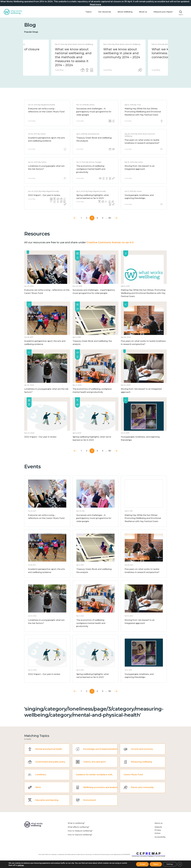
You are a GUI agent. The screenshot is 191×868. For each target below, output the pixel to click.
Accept (142, 864)
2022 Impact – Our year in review (44, 195)
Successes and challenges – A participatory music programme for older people (94, 112)
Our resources (105, 12)
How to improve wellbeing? (80, 835)
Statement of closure (44, 49)
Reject (155, 864)
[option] (47, 58)
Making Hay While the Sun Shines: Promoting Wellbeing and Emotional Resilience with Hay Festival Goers (143, 112)
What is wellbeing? (76, 823)
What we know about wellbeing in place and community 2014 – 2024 (143, 53)
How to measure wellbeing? (80, 831)
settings (27, 865)
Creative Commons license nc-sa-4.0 (110, 242)
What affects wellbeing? (79, 827)
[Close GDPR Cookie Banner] (180, 864)
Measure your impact (163, 12)
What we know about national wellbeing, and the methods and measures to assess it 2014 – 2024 (95, 57)
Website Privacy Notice (158, 830)
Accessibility (160, 837)
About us (143, 12)
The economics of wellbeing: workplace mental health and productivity (91, 169)
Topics (89, 12)
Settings (170, 864)
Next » (116, 218)
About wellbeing (125, 12)
